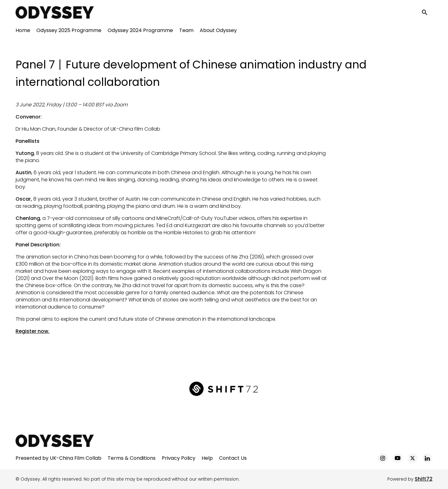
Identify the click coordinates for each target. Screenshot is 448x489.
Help (207, 458)
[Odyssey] (55, 441)
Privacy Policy (179, 458)
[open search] (427, 13)
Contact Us (233, 458)
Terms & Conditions (132, 458)
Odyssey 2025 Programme (69, 31)
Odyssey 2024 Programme (140, 31)
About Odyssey (218, 31)
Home (23, 31)
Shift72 (424, 479)
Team (186, 31)
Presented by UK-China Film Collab (58, 458)
